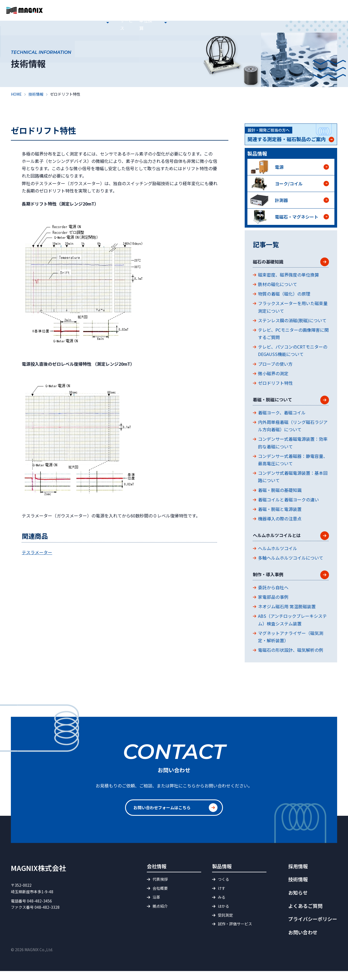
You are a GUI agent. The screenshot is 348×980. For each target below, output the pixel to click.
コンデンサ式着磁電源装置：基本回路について (293, 481)
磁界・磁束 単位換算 (241, 23)
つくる (223, 888)
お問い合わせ (330, 16)
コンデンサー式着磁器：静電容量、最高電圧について (293, 464)
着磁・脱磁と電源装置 (280, 514)
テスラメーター (37, 552)
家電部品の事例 (273, 606)
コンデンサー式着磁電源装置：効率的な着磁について (293, 447)
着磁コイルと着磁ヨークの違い (288, 504)
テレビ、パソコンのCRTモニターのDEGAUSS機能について (293, 353)
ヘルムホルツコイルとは (283, 541)
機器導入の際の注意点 (280, 523)
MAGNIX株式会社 (38, 877)
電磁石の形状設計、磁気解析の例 (291, 659)
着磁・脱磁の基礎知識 (280, 494)
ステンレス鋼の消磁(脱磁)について (292, 322)
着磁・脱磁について (277, 403)
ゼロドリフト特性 (275, 385)
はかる (223, 915)
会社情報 (140, 23)
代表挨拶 (160, 888)
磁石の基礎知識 (272, 263)
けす (222, 897)
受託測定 (225, 924)
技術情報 (276, 23)
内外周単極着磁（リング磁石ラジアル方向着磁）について (293, 430)
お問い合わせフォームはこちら (164, 817)
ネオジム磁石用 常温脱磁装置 (287, 616)
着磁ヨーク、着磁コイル (282, 417)
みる (222, 906)
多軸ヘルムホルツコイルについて (291, 565)
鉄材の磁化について (278, 286)
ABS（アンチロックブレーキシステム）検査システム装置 (292, 629)
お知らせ (117, 23)
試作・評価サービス (196, 23)
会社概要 (160, 897)
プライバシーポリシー (313, 928)
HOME (97, 23)
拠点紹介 (160, 915)
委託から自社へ (273, 596)
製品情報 (163, 23)
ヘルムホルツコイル (278, 555)
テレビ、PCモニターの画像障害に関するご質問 (293, 336)
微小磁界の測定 (273, 376)
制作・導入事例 (272, 582)
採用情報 (299, 23)
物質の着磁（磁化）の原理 (284, 296)
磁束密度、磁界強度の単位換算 (288, 277)
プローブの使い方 (275, 366)
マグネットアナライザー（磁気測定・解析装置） (291, 646)
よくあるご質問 (227, 9)
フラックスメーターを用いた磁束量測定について (293, 309)
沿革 (156, 906)
